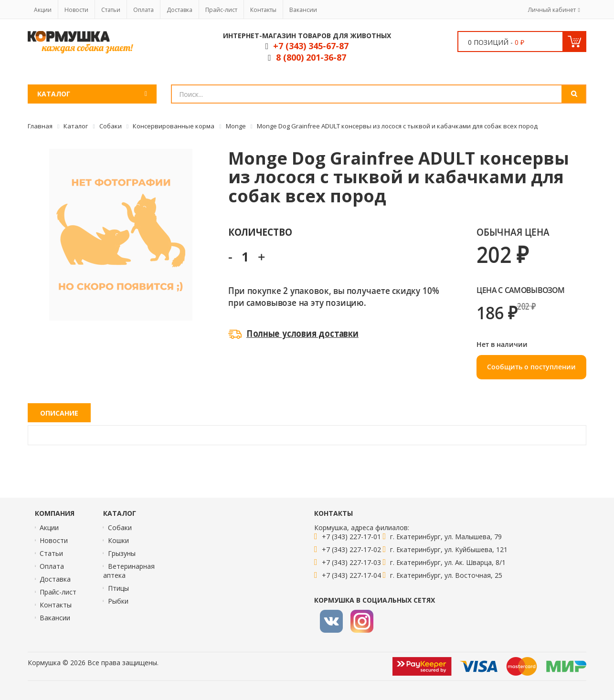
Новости (76, 10)
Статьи (111, 10)
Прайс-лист (221, 10)
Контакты (263, 10)
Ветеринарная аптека (129, 571)
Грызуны (122, 553)
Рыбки (118, 601)
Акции (43, 10)
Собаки (120, 528)
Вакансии (303, 10)
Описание (59, 413)
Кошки (118, 540)
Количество (260, 232)
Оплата (143, 10)
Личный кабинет (552, 10)
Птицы (118, 588)
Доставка (180, 10)
